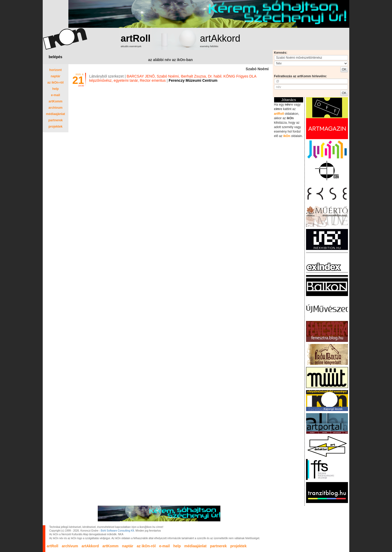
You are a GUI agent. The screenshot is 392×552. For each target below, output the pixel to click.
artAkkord (220, 38)
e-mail (55, 95)
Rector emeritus (153, 80)
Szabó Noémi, (168, 76)
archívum (55, 108)
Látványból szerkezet (106, 76)
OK (344, 69)
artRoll (136, 38)
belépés (56, 57)
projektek (55, 127)
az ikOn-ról (56, 83)
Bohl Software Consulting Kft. (118, 531)
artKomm (55, 101)
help (55, 89)
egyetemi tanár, (126, 80)
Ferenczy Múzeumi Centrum (193, 80)
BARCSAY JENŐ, (141, 76)
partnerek (55, 120)
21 (78, 80)
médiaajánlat (55, 114)
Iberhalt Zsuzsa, (194, 76)
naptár (55, 76)
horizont (55, 70)
